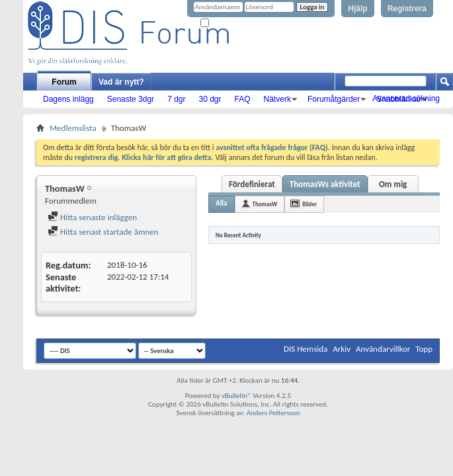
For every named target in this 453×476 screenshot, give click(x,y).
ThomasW (265, 204)
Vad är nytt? (121, 82)
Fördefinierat (252, 184)
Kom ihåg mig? (227, 23)
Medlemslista (73, 128)
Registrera (407, 9)
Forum (64, 82)
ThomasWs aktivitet (325, 184)
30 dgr (210, 99)
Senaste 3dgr (131, 99)
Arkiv (342, 349)
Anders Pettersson (273, 413)
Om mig (393, 184)
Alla (222, 203)
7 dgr (176, 99)
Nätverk (277, 99)
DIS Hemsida (306, 349)
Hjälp (357, 9)
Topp (424, 349)
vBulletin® (236, 396)
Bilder (309, 204)
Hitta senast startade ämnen (103, 232)
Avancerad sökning (406, 99)
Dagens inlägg (68, 99)
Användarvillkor (383, 349)
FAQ (243, 99)
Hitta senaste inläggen (92, 217)
